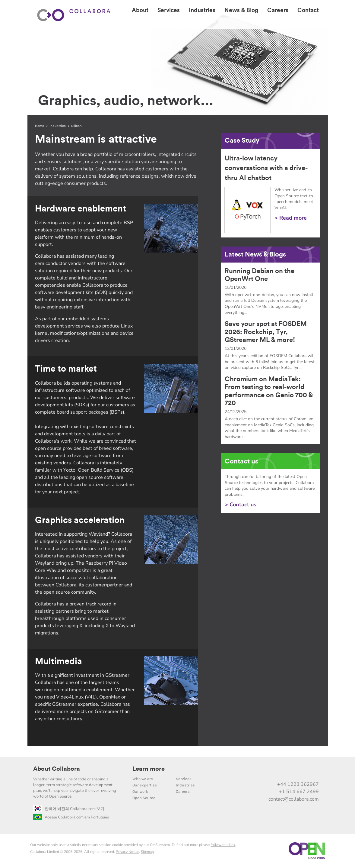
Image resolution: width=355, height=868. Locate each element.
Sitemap (147, 852)
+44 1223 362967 (298, 784)
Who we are (143, 779)
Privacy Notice (127, 852)
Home (40, 126)
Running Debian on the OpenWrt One (260, 275)
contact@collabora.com (294, 799)
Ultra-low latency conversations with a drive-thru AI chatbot (266, 168)
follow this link (223, 845)
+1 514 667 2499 (299, 792)
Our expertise (145, 785)
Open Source (144, 798)
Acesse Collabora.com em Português (71, 817)
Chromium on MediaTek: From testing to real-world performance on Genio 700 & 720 (269, 391)
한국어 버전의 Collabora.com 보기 (69, 809)
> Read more (291, 218)
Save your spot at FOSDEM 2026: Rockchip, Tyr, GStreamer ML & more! (266, 332)
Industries (58, 126)
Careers (183, 791)
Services (184, 779)
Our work (140, 791)
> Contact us (241, 505)
